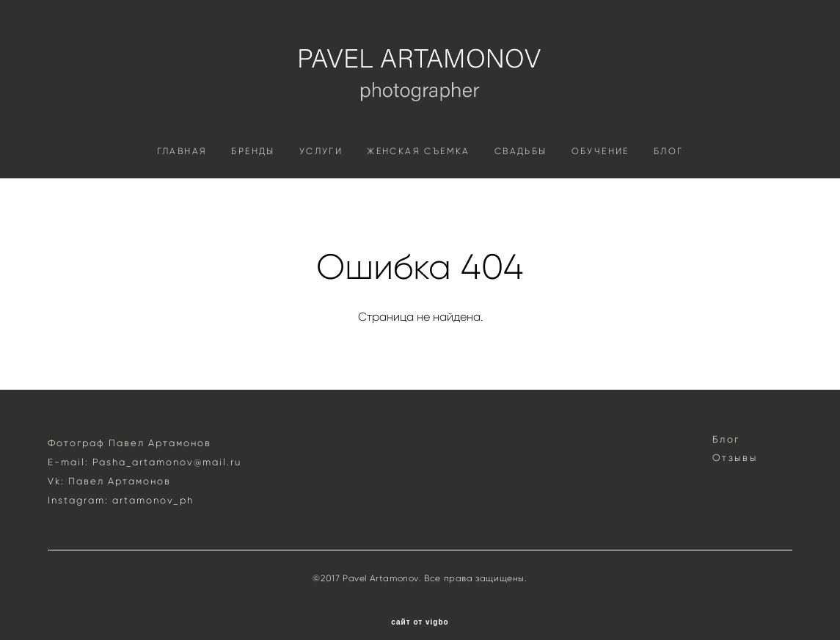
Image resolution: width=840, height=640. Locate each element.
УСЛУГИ (321, 174)
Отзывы (735, 441)
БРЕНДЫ (253, 174)
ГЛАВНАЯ (182, 174)
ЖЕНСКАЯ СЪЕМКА (419, 174)
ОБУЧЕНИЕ (600, 174)
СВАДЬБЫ (521, 174)
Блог (726, 423)
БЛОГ (669, 174)
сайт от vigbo (420, 606)
